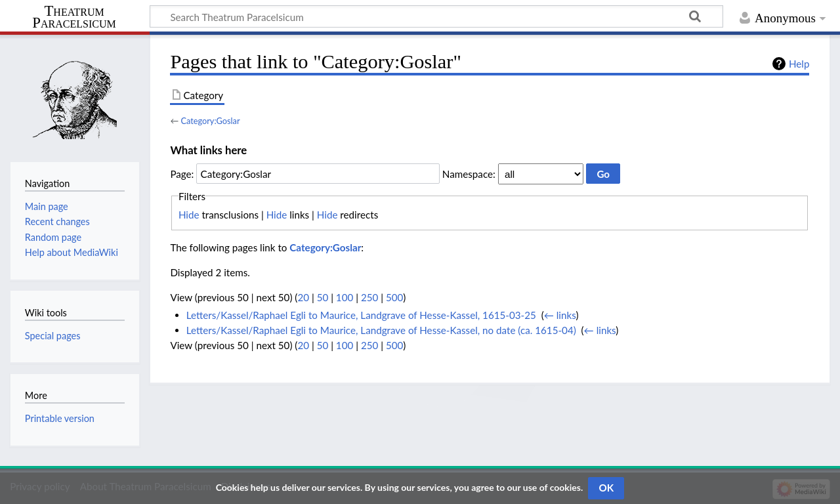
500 (394, 297)
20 (303, 297)
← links (560, 315)
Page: (182, 174)
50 (323, 297)
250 (369, 297)
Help (799, 64)
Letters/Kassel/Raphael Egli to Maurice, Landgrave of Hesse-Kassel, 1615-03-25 (361, 315)
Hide (189, 215)
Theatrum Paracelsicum (74, 17)
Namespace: (469, 174)
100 (345, 297)
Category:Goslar (210, 121)
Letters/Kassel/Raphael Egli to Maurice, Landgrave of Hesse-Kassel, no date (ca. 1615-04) (381, 330)
